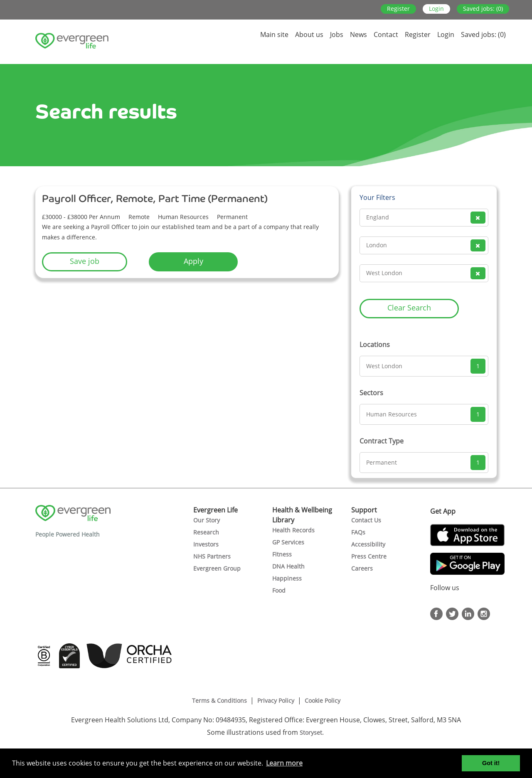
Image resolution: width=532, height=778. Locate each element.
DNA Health (288, 566)
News (358, 34)
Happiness (287, 578)
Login (436, 9)
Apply (193, 261)
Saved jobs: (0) (483, 9)
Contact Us (366, 520)
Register (398, 9)
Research (206, 532)
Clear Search (409, 308)
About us (309, 34)
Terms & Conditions (219, 700)
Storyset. (313, 732)
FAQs (358, 532)
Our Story (207, 520)
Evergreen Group (217, 568)
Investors (206, 544)
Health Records (293, 530)
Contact (386, 34)
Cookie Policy (323, 700)
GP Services (288, 542)
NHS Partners (212, 556)
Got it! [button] (491, 763)
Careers (362, 568)
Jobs (337, 34)
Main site (274, 34)
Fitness (282, 554)
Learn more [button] (284, 763)
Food (279, 590)
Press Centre (369, 556)
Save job (85, 261)
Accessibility (368, 544)
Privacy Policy (276, 700)
